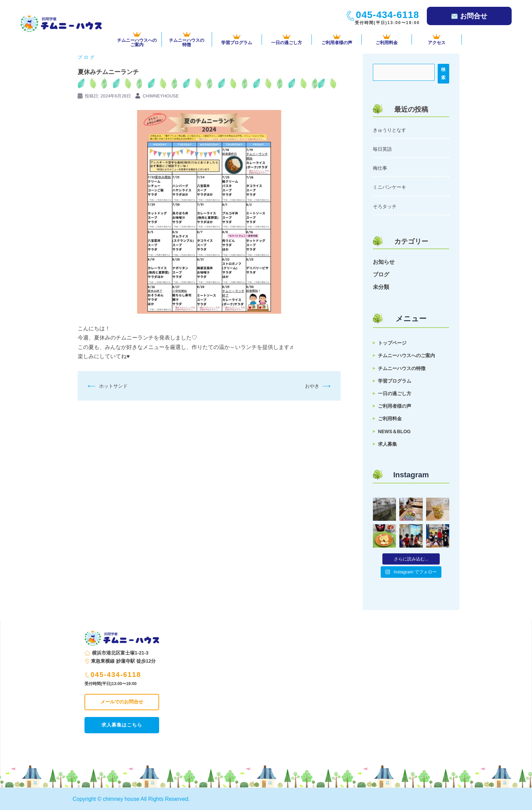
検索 (443, 73)
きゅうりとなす (389, 130)
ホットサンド (113, 386)
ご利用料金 (386, 40)
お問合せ (469, 16)
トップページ (392, 343)
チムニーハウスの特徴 (402, 368)
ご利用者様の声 (337, 40)
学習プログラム (237, 40)
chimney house (121, 799)
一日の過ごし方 (287, 40)
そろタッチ (385, 206)
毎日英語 (382, 149)
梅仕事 (380, 168)
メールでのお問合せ (122, 702)
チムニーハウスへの (137, 39)
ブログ (87, 57)
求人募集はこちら (122, 725)
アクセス (437, 40)
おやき (312, 386)
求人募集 (387, 444)
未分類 (381, 287)
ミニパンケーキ (389, 187)
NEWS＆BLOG (394, 431)
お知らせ (384, 262)
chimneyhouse (160, 96)
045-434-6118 (113, 675)
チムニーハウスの (187, 39)
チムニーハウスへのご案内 (406, 355)
